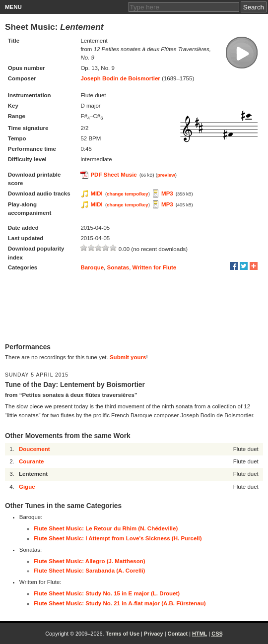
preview (166, 175)
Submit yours (128, 357)
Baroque (92, 267)
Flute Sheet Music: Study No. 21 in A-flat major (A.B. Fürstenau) (120, 603)
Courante (31, 461)
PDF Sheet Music (113, 175)
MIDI (96, 193)
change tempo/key (128, 194)
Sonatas (118, 267)
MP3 (167, 193)
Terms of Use (123, 634)
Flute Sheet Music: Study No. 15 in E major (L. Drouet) (107, 593)
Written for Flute (155, 267)
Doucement (34, 449)
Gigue (27, 487)
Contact (178, 634)
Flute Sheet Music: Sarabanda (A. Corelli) (90, 571)
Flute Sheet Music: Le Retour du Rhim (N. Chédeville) (106, 528)
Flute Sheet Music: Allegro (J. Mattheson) (90, 561)
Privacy (154, 634)
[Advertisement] (134, 308)
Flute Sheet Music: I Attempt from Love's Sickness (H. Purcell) (118, 538)
